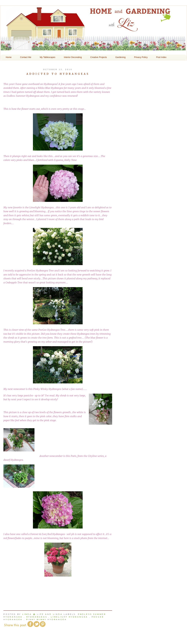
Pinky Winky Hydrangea (47, 619)
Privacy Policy (141, 57)
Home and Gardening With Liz (93, 48)
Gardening (120, 57)
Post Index (161, 57)
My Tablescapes (48, 57)
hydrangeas (37, 617)
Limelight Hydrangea (69, 617)
